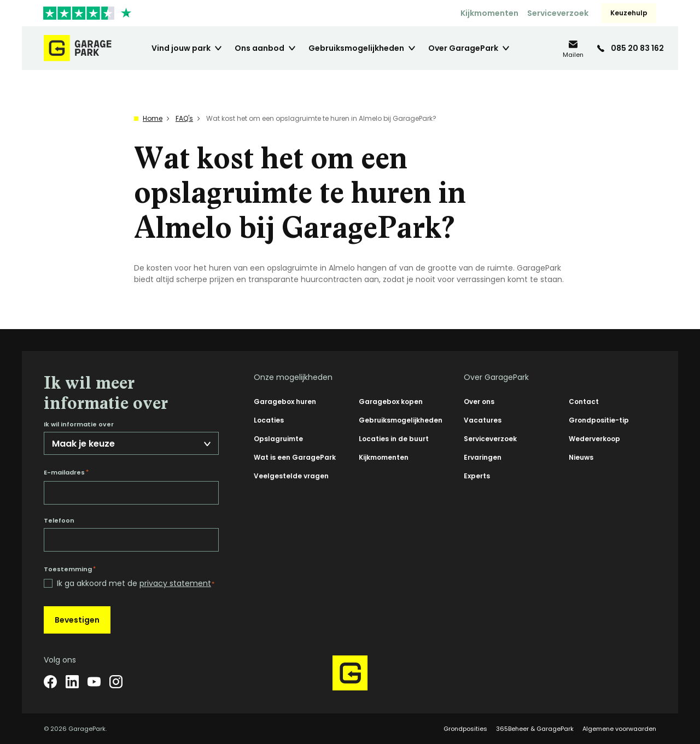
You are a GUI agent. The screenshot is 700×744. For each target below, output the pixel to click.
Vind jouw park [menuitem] (181, 48)
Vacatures (483, 420)
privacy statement (175, 583)
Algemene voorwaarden (619, 729)
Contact (584, 402)
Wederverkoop (594, 439)
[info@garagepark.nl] (573, 48)
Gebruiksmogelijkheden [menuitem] (356, 48)
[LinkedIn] (72, 682)
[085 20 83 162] (631, 48)
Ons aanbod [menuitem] (259, 48)
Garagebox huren (285, 402)
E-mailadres (66, 472)
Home (153, 118)
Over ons (479, 402)
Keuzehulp (629, 13)
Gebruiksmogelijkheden (401, 420)
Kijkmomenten (489, 13)
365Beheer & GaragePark (535, 729)
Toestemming (70, 569)
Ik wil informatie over (79, 424)
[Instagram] (116, 682)
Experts (477, 476)
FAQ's (184, 118)
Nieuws (581, 457)
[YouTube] (94, 682)
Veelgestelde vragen (291, 476)
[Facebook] (50, 682)
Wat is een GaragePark (295, 457)
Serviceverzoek (558, 13)
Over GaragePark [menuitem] (463, 48)
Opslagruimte (278, 439)
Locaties (269, 420)
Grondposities (465, 729)
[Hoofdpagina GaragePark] (78, 48)
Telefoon (59, 521)
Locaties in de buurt (394, 439)
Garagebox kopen (391, 402)
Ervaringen (483, 457)
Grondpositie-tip (599, 420)
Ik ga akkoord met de (136, 584)
